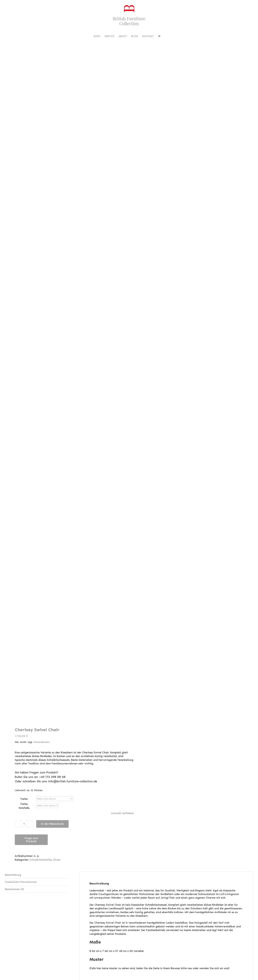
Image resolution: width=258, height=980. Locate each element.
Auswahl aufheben (122, 702)
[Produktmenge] (24, 712)
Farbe (24, 687)
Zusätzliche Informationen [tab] (21, 771)
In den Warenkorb (52, 712)
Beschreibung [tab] (13, 763)
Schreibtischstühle (41, 748)
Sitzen (57, 748)
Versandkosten (42, 631)
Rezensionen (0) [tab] (14, 778)
